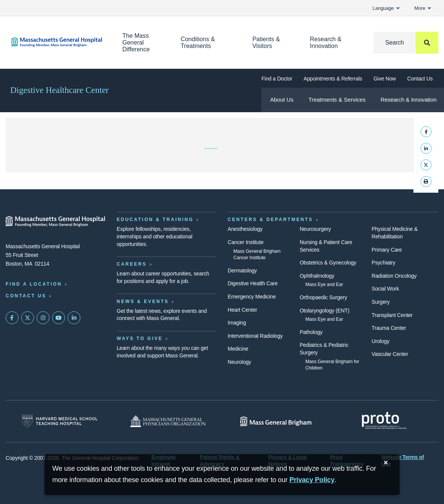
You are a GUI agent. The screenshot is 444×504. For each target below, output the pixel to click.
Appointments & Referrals (333, 79)
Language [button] (386, 8)
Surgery (381, 302)
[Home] (55, 42)
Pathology (311, 332)
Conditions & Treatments (198, 43)
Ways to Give (140, 339)
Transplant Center (392, 315)
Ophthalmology (317, 276)
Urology (380, 341)
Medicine (238, 349)
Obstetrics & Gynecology (328, 263)
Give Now (385, 79)
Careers (132, 264)
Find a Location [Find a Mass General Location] (34, 284)
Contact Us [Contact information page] (26, 296)
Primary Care (387, 250)
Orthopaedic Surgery (324, 297)
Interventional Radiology (255, 336)
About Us (282, 100)
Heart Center (242, 310)
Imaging (237, 323)
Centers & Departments (270, 220)
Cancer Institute (246, 242)
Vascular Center (390, 354)
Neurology (239, 362)
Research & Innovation (326, 43)
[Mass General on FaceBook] (12, 318)
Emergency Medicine (252, 297)
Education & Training (155, 220)
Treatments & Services (337, 100)
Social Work (385, 289)
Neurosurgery (315, 229)
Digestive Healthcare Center (59, 90)
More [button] (423, 8)
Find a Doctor (277, 79)
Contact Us (420, 79)
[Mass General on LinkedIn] (74, 318)
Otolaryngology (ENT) (325, 311)
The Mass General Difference (136, 43)
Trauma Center (389, 328)
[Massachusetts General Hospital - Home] (55, 221)
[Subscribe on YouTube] (59, 318)
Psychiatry (383, 263)
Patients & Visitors (266, 43)
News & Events (143, 301)
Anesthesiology (245, 229)
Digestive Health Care (253, 283)
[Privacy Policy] (312, 480)
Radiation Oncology (394, 276)
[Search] (406, 43)
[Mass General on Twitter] (28, 318)
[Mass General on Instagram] (43, 318)
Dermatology (242, 271)
